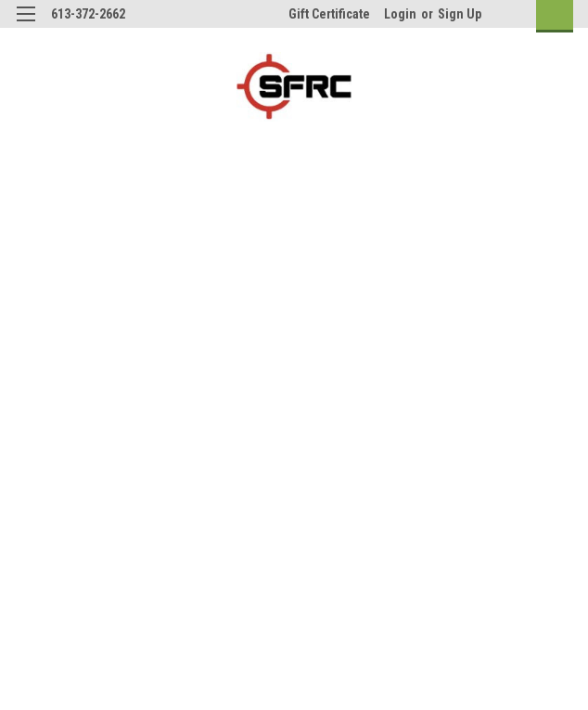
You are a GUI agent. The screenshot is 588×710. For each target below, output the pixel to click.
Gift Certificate (329, 14)
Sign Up (460, 14)
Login (400, 14)
